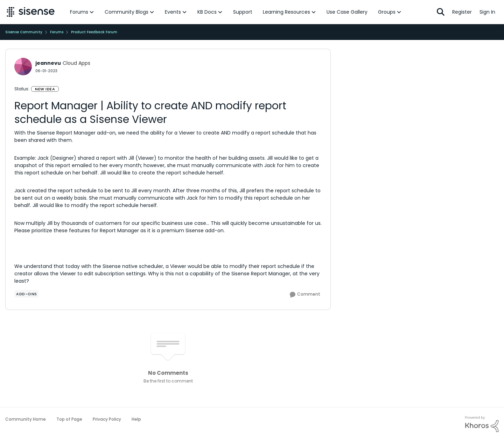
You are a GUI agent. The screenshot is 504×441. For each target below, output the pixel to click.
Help (136, 419)
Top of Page (69, 419)
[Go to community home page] (31, 12)
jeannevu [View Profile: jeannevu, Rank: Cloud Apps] (48, 63)
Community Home (26, 419)
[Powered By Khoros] (482, 424)
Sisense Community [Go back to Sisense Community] (24, 32)
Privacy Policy (107, 419)
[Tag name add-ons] (27, 294)
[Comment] (305, 295)
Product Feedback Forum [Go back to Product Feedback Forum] (94, 32)
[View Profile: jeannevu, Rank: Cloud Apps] (23, 67)
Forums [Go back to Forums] (57, 32)
